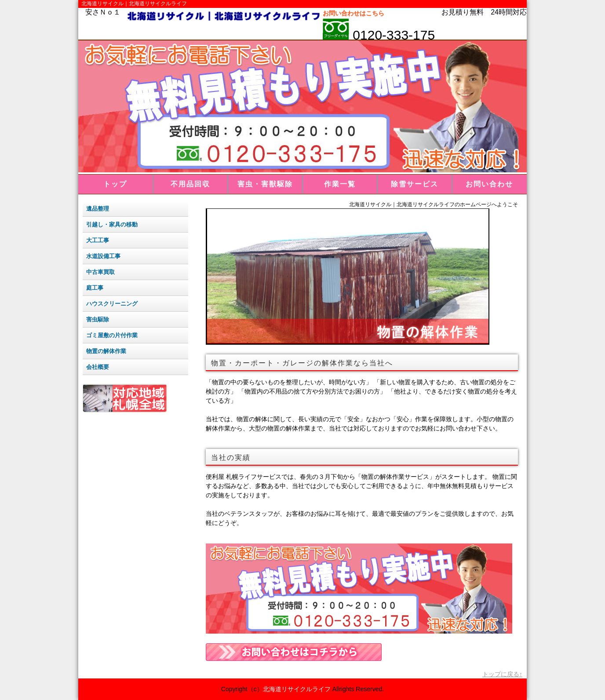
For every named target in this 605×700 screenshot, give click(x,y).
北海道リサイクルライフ (297, 689)
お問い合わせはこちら (354, 13)
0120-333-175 (392, 35)
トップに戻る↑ (502, 674)
